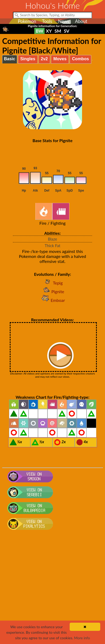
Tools (47, 21)
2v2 (44, 59)
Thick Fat (52, 246)
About (81, 21)
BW (39, 31)
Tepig (52, 283)
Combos (80, 59)
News (64, 21)
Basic (10, 59)
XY (49, 31)
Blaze (52, 239)
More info (82, 638)
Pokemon (27, 21)
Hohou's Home (53, 5)
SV (67, 31)
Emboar (52, 300)
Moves (60, 59)
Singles (28, 59)
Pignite (53, 291)
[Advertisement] (52, 590)
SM (58, 31)
